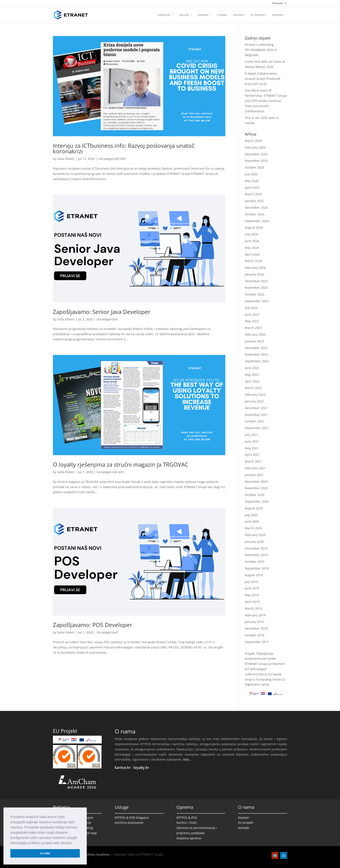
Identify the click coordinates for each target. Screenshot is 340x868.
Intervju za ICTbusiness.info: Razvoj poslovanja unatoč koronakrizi (124, 148)
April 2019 (252, 602)
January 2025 (254, 201)
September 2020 (257, 501)
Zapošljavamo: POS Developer (93, 625)
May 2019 (252, 595)
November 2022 (256, 354)
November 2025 (256, 161)
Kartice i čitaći (187, 823)
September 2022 (257, 361)
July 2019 (251, 582)
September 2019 (257, 568)
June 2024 (252, 241)
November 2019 (256, 555)
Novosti (244, 818)
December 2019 (256, 548)
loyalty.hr (141, 768)
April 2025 (252, 188)
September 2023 (257, 301)
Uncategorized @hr (112, 159)
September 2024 (257, 221)
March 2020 (253, 528)
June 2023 (252, 314)
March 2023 (253, 328)
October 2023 (255, 294)
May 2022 (252, 375)
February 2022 (255, 395)
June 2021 (252, 441)
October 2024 (255, 214)
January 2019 (254, 622)
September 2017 (257, 642)
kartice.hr (123, 768)
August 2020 (254, 508)
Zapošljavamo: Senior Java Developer (102, 312)
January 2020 (254, 542)
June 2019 (252, 588)
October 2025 (255, 167)
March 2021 (253, 461)
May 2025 (252, 181)
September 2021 (257, 428)
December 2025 (256, 154)
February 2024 (255, 268)
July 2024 (251, 234)
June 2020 (252, 521)
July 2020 (251, 515)
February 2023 (255, 334)
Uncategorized (107, 319)
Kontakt (244, 828)
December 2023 (256, 281)
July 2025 (251, 174)
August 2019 (254, 575)
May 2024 (252, 248)
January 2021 (254, 475)
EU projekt (246, 823)
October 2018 (255, 635)
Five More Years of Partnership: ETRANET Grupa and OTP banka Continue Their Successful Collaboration (266, 101)
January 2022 (254, 401)
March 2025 (253, 194)
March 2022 (253, 388)
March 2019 (253, 608)
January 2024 (254, 274)
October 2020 (255, 495)
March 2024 (253, 261)
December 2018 (256, 628)
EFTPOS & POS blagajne (132, 818)
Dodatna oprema (189, 838)
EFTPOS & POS (187, 818)
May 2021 (252, 448)
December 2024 (256, 208)
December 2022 (256, 348)
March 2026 (253, 141)
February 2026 (255, 147)
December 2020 (256, 482)
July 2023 (251, 308)
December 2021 (256, 408)
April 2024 (252, 254)
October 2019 (255, 562)
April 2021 (252, 455)
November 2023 (256, 288)
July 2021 (251, 435)
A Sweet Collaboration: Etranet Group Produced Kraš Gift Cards (262, 79)
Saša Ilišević (66, 159)
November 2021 (256, 415)
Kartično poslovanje (129, 823)
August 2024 (254, 227)
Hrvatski (278, 3)
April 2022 (252, 381)
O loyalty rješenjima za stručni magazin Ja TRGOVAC (121, 464)
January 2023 (254, 341)
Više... (187, 759)
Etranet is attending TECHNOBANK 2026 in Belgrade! (261, 50)
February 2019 (255, 615)
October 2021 (255, 421)
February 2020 (255, 535)
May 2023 (252, 321)
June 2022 (252, 368)
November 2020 (256, 488)
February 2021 (255, 468)
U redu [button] (45, 853)
